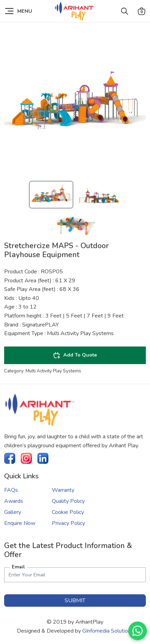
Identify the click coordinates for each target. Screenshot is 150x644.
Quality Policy (68, 501)
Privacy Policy (68, 523)
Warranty (63, 490)
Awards (14, 501)
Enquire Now (20, 523)
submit (75, 601)
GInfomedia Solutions (108, 631)
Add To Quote (75, 355)
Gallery (13, 512)
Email (18, 567)
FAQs (11, 490)
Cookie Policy (68, 512)
